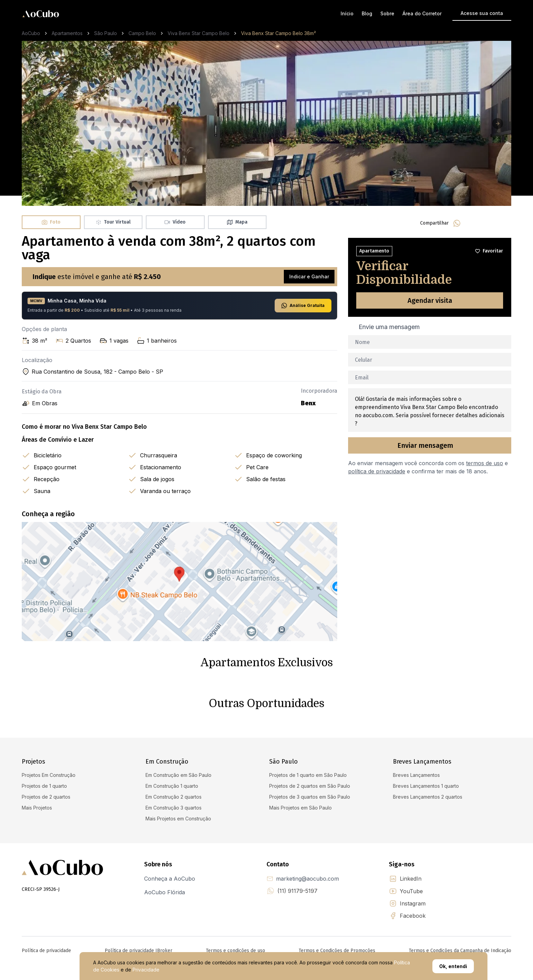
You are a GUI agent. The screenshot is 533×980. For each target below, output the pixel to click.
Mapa (237, 222)
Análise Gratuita (303, 306)
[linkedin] (489, 223)
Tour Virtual (113, 222)
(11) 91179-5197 (297, 891)
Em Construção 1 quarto (172, 786)
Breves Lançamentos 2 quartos (428, 797)
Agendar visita (430, 300)
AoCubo (31, 33)
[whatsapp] (457, 223)
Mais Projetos (37, 808)
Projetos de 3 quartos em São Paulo (310, 797)
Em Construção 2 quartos (174, 797)
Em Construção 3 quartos (174, 808)
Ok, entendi (453, 966)
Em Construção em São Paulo (178, 775)
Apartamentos (67, 33)
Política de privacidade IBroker (139, 951)
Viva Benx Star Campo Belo (199, 33)
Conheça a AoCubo (170, 879)
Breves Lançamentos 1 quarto (426, 786)
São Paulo (106, 33)
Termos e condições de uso (236, 951)
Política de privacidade (46, 951)
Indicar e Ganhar (309, 276)
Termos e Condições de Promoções (337, 951)
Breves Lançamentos (416, 775)
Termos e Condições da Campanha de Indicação (460, 951)
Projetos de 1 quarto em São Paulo (308, 775)
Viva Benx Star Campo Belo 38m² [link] (278, 33)
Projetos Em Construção (49, 775)
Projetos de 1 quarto (44, 786)
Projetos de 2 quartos (46, 797)
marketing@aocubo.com (307, 879)
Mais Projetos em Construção (178, 819)
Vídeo (175, 222)
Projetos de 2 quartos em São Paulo (310, 786)
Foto (51, 222)
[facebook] (473, 223)
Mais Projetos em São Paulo (300, 808)
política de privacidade (377, 471)
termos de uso (485, 463)
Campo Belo (142, 33)
